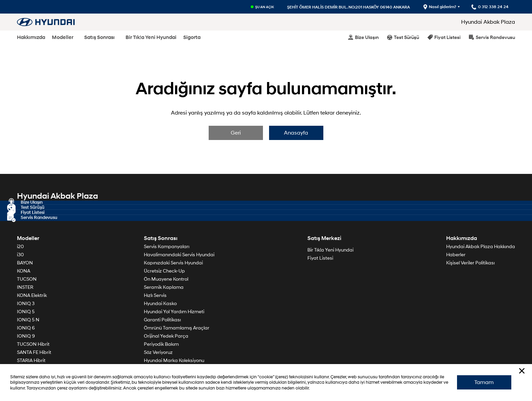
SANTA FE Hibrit (34, 353)
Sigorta (192, 37)
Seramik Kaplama (164, 288)
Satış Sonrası (99, 37)
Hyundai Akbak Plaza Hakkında (481, 247)
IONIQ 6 (26, 329)
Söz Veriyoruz (158, 353)
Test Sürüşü (403, 37)
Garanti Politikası (162, 320)
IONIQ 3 (26, 304)
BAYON (25, 264)
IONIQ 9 (26, 337)
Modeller (63, 37)
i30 (20, 255)
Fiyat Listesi (444, 37)
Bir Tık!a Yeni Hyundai (151, 37)
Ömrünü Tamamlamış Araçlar (177, 329)
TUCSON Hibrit (33, 345)
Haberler (456, 255)
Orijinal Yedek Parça (166, 337)
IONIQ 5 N (28, 320)
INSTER (25, 288)
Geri (235, 134)
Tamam (484, 382)
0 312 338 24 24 (495, 218)
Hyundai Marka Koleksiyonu (174, 361)
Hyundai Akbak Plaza (488, 22)
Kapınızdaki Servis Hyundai (173, 264)
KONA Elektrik (32, 296)
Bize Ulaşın (363, 37)
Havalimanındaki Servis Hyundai (179, 255)
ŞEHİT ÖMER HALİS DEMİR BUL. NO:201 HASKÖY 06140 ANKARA (348, 7)
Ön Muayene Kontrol (166, 280)
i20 (20, 247)
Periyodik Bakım (161, 345)
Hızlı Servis (155, 296)
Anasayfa (297, 134)
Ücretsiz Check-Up (164, 272)
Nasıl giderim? (439, 7)
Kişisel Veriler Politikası (470, 264)
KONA (24, 272)
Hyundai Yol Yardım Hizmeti (174, 312)
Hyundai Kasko (160, 304)
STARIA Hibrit (31, 361)
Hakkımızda (31, 37)
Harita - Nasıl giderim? (487, 211)
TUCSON (27, 280)
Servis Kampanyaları (167, 247)
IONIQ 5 (26, 312)
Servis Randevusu (492, 37)
